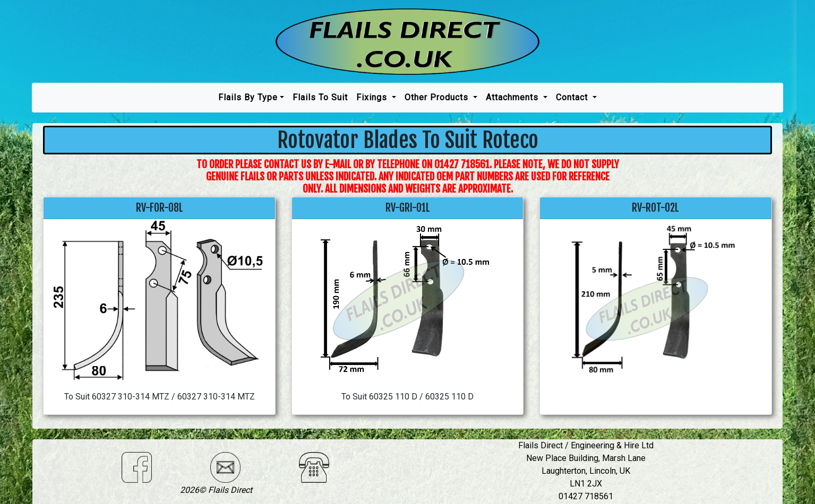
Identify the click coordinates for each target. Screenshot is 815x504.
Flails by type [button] (248, 97)
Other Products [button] (438, 97)
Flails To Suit (320, 97)
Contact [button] (573, 97)
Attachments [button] (513, 97)
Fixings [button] (373, 97)
